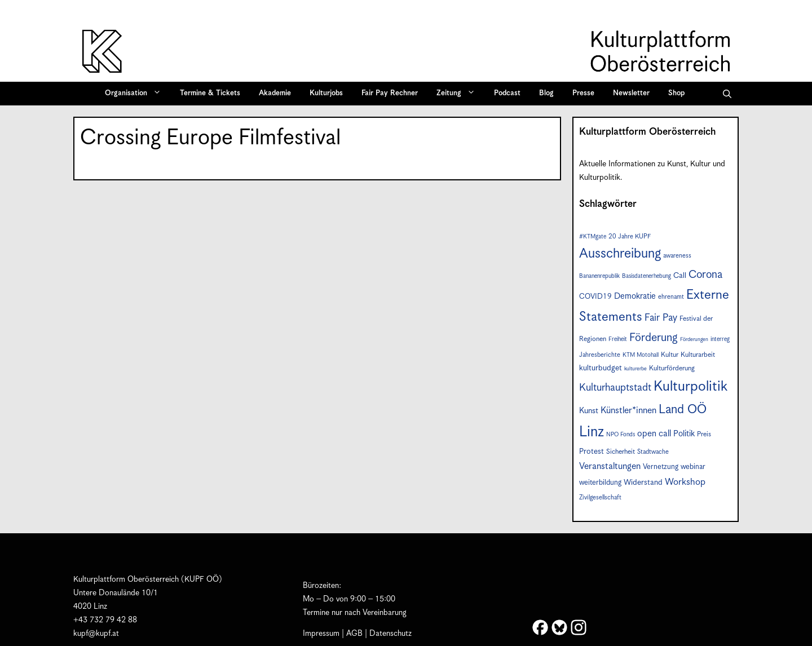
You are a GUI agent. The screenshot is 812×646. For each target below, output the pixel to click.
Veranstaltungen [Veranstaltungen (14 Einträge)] (610, 466)
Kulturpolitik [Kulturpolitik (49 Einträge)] (690, 387)
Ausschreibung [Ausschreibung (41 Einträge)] (620, 254)
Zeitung (460, 94)
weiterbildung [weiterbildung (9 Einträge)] (600, 483)
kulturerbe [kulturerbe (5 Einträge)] (636, 369)
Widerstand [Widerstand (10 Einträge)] (643, 483)
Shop (676, 93)
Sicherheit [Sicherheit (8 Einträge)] (621, 452)
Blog (546, 93)
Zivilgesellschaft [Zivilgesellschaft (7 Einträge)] (600, 497)
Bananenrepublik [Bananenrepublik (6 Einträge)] (599, 276)
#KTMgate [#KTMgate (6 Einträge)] (593, 237)
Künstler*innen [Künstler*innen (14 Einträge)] (628, 411)
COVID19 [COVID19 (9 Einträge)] (595, 297)
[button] (727, 94)
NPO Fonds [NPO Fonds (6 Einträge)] (621, 435)
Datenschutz (390, 634)
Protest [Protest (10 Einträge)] (592, 452)
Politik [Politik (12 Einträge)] (684, 434)
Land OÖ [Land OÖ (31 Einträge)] (683, 410)
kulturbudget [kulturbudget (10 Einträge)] (601, 368)
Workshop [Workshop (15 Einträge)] (685, 482)
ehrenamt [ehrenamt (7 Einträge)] (671, 297)
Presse (583, 93)
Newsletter (631, 93)
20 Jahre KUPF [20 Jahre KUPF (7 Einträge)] (630, 236)
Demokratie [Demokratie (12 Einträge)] (635, 296)
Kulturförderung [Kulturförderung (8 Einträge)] (672, 368)
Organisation (137, 94)
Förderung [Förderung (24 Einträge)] (654, 338)
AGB (354, 634)
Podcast (507, 93)
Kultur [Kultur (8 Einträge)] (670, 355)
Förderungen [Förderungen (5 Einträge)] (694, 340)
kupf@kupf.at (96, 634)
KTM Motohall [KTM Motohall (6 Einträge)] (641, 355)
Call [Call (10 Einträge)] (680, 276)
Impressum (321, 634)
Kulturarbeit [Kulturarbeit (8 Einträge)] (698, 355)
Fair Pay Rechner (390, 93)
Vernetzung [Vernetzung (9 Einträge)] (661, 467)
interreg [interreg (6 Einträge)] (720, 339)
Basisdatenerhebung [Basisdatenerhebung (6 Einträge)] (646, 276)
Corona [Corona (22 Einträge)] (705, 275)
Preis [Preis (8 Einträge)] (704, 434)
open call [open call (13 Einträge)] (654, 434)
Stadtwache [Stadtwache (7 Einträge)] (653, 452)
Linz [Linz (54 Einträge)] (592, 432)
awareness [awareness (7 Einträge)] (677, 256)
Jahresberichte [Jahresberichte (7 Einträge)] (600, 355)
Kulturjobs (326, 93)
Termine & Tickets (210, 93)
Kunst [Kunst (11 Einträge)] (589, 411)
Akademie (275, 93)
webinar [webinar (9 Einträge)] (693, 467)
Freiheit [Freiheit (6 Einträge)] (618, 339)
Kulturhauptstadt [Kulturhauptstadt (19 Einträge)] (615, 388)
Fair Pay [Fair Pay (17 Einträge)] (661, 318)
